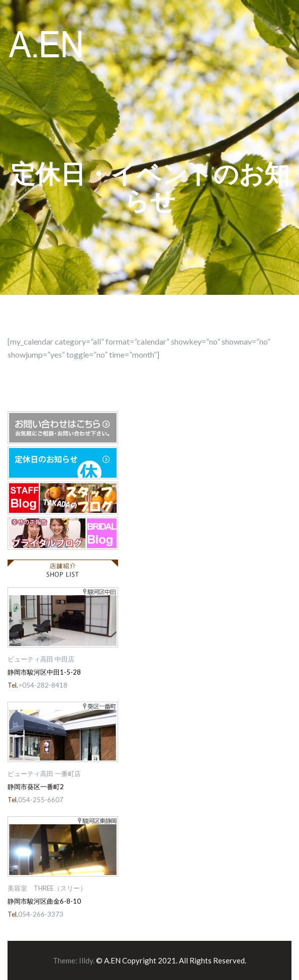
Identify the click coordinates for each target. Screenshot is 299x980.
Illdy (86, 960)
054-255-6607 (41, 800)
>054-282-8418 (43, 685)
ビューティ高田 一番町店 (44, 774)
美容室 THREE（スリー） (47, 888)
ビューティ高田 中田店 (41, 659)
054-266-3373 (41, 914)
